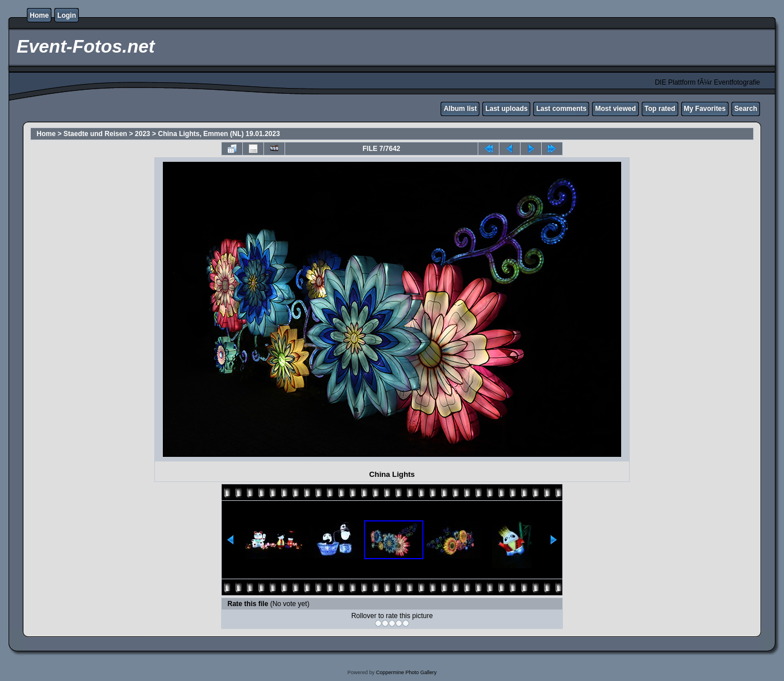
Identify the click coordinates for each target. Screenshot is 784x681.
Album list (460, 109)
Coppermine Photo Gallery (406, 672)
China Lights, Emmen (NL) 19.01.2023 (219, 134)
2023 (143, 134)
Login (67, 15)
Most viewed (615, 109)
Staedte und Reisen (95, 134)
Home (39, 15)
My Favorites (705, 109)
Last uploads (506, 109)
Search (746, 109)
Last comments (561, 109)
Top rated (660, 109)
